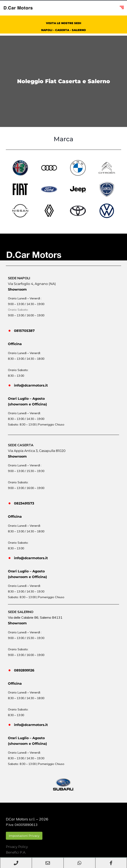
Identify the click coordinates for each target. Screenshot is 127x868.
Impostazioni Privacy (24, 836)
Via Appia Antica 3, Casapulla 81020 (37, 451)
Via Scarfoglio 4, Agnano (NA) (32, 284)
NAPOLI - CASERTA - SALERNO (63, 30)
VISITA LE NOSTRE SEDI (64, 23)
